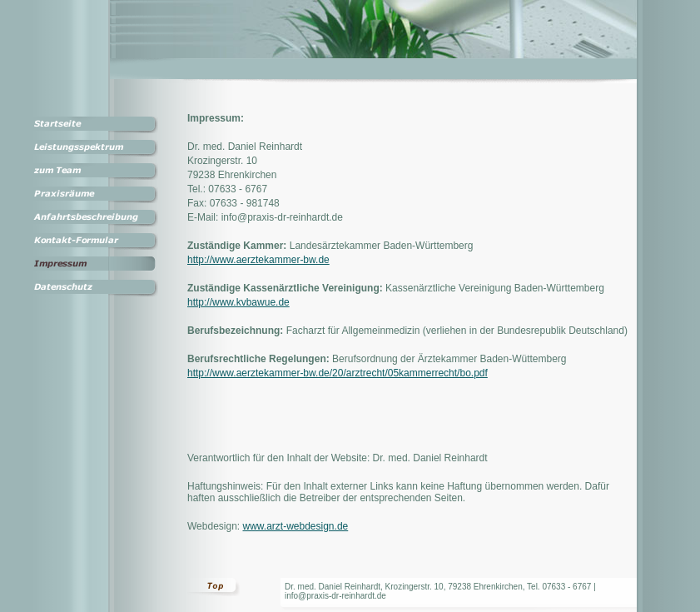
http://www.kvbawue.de (238, 302)
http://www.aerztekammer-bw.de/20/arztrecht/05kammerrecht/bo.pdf (338, 373)
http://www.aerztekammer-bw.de (258, 260)
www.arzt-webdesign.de (296, 526)
